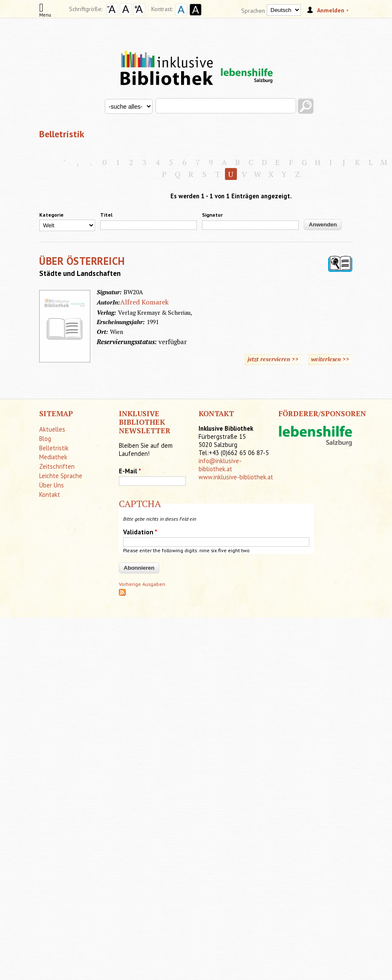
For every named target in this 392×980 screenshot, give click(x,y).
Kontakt (50, 494)
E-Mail (130, 471)
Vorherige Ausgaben (142, 584)
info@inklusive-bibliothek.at (220, 465)
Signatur (212, 215)
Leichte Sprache (61, 476)
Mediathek (53, 457)
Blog (45, 439)
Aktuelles (52, 429)
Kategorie (51, 215)
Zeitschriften (57, 466)
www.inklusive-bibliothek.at (236, 477)
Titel (106, 215)
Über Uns (52, 485)
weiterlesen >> (330, 359)
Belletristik (54, 448)
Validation (140, 532)
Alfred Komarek (144, 302)
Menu (45, 12)
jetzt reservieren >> (273, 359)
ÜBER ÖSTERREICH (82, 261)
